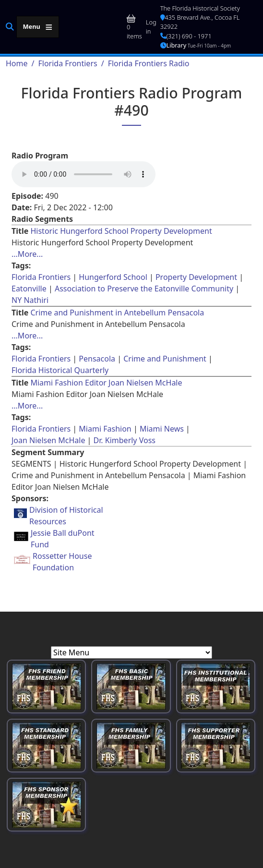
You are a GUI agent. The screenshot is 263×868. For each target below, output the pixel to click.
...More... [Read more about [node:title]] (27, 254)
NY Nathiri (30, 300)
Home (17, 63)
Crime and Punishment (165, 359)
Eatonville (29, 289)
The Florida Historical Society (200, 8)
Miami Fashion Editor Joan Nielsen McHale (106, 383)
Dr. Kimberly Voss (125, 440)
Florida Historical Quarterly (60, 370)
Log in (151, 27)
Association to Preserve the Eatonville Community (144, 289)
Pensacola (97, 359)
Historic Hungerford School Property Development (121, 231)
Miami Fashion (105, 429)
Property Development (196, 277)
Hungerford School (113, 277)
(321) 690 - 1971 (186, 36)
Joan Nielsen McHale (48, 440)
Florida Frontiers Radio (149, 63)
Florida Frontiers (67, 63)
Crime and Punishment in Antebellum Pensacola (117, 313)
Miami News (162, 429)
